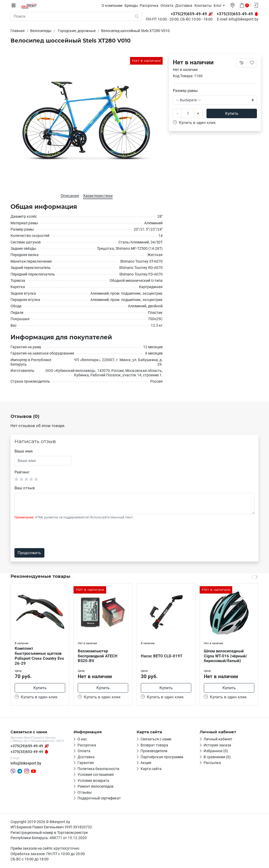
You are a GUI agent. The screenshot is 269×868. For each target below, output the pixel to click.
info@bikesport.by (244, 19)
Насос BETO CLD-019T (162, 656)
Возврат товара (154, 745)
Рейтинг (22, 472)
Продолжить (29, 553)
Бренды (133, 6)
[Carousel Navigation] (255, 577)
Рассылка (212, 763)
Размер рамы (185, 90)
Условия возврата (93, 781)
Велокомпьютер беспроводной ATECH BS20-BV (98, 656)
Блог (219, 6)
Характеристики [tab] (98, 195)
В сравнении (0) (217, 757)
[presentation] (54, 534)
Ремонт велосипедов (95, 787)
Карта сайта (151, 769)
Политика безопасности (98, 769)
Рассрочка (150, 6)
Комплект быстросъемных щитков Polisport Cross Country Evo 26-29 (39, 656)
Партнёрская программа (162, 757)
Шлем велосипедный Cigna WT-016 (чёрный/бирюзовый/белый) (226, 656)
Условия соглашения (96, 775)
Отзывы (85, 793)
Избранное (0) (216, 751)
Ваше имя (24, 451)
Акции (146, 763)
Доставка (185, 6)
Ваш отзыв (25, 488)
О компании (113, 6)
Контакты (204, 6)
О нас (82, 740)
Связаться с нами (156, 740)
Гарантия (86, 763)
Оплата (168, 6)
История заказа (217, 745)
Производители (154, 751)
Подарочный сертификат (99, 799)
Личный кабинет (218, 740)
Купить (232, 113)
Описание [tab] (70, 195)
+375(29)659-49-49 (27, 746)
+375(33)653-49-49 (27, 752)
